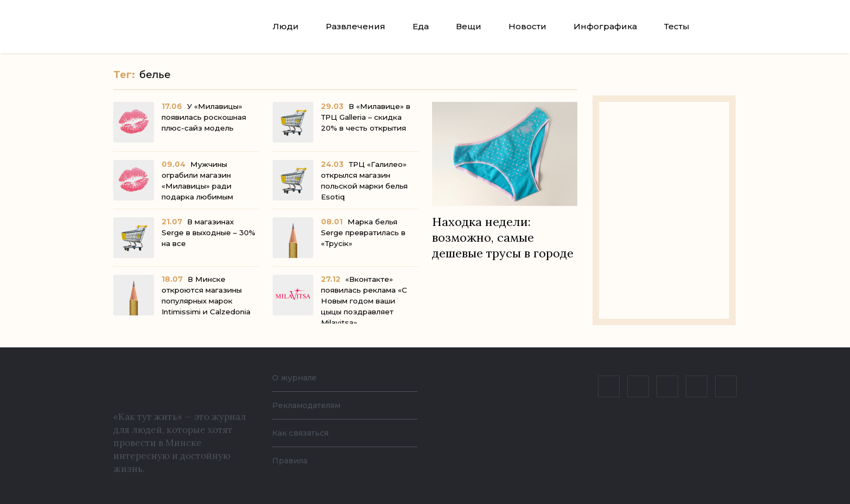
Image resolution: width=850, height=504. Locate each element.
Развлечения (356, 26)
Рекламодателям (312, 405)
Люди (286, 26)
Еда (421, 26)
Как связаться (304, 433)
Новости (527, 26)
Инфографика (605, 26)
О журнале (297, 377)
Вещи (469, 26)
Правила (292, 460)
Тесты (677, 26)
